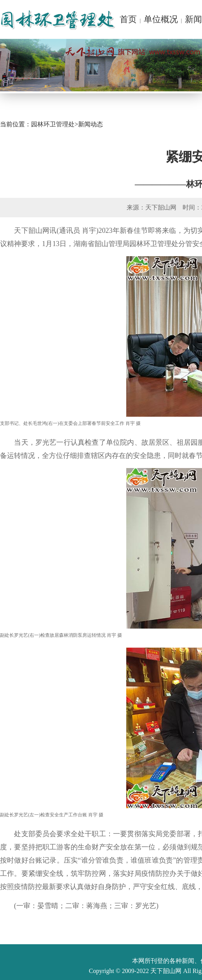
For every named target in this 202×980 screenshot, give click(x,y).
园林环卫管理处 (53, 124)
